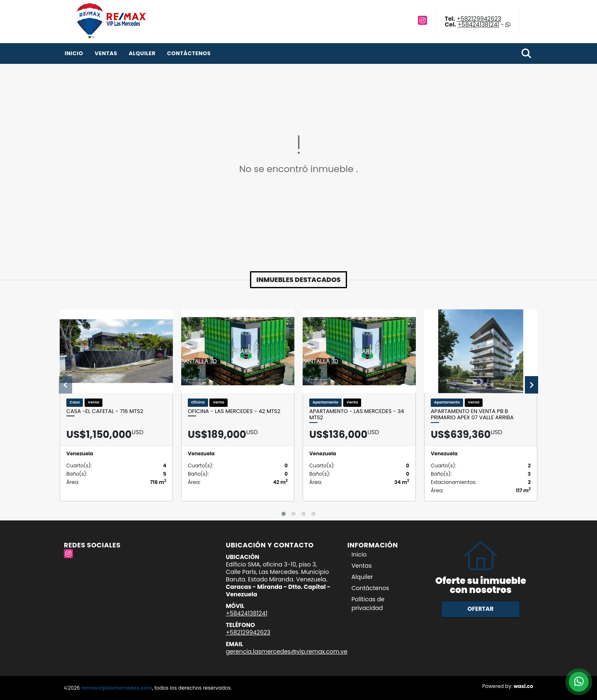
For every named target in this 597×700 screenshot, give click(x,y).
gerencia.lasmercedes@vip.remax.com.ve (287, 651)
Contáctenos (189, 53)
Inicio (74, 53)
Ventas (106, 53)
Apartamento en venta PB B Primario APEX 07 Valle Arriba (472, 414)
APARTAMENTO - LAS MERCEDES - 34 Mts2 (357, 414)
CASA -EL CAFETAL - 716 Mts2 (105, 411)
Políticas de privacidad (368, 604)
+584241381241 (478, 24)
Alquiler (142, 53)
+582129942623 (479, 19)
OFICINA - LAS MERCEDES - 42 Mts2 (234, 411)
